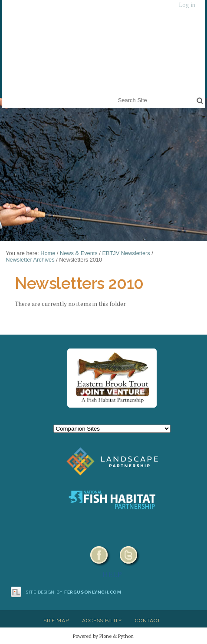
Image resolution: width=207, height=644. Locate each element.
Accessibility (102, 621)
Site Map (56, 621)
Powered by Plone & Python (103, 636)
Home (48, 253)
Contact (148, 621)
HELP (112, 574)
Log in (187, 5)
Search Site (116, 95)
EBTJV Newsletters (126, 253)
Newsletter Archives (30, 260)
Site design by (74, 592)
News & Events (79, 253)
